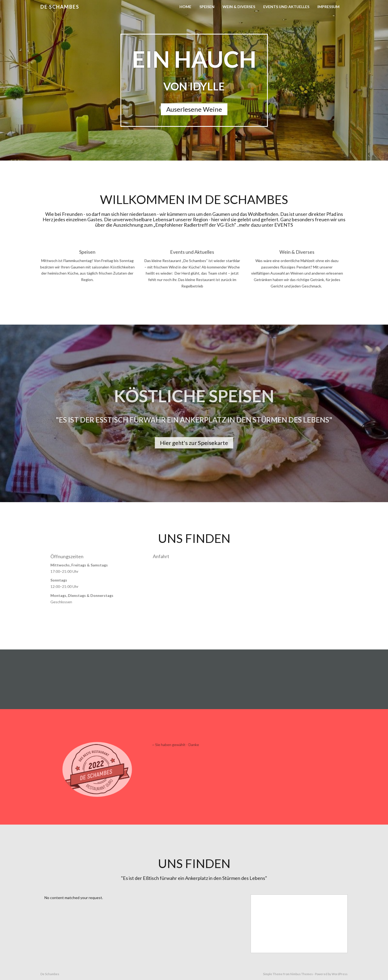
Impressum (328, 7)
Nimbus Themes (302, 974)
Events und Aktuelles (286, 7)
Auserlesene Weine (194, 109)
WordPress (340, 974)
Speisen (207, 7)
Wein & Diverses (239, 7)
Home (185, 7)
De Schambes (60, 7)
